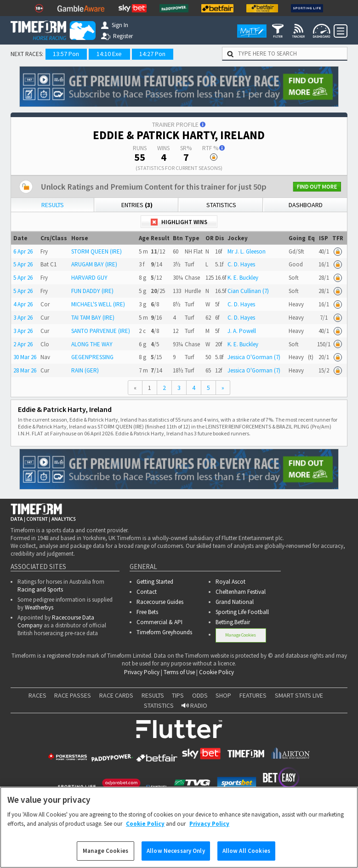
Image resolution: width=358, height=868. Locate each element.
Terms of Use (179, 672)
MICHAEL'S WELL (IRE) (98, 304)
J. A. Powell (242, 331)
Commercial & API (159, 622)
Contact (147, 592)
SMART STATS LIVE (299, 695)
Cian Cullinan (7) (248, 291)
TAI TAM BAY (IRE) (93, 318)
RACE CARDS (116, 695)
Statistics (221, 205)
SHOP (223, 695)
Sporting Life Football (242, 612)
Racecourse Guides (160, 602)
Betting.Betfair (233, 622)
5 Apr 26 (23, 264)
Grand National (235, 602)
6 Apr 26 (23, 251)
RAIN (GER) (85, 370)
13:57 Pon (66, 54)
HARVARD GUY (89, 278)
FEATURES (253, 695)
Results (53, 205)
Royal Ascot (230, 582)
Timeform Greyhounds (164, 632)
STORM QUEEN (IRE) (97, 251)
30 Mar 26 (25, 357)
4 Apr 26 (23, 304)
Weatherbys (39, 607)
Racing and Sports (40, 589)
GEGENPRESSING (92, 357)
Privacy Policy (142, 672)
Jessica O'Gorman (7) (254, 357)
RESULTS (153, 695)
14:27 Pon (152, 54)
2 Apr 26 (23, 344)
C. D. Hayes (241, 264)
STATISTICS (159, 705)
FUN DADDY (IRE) (92, 291)
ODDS (200, 695)
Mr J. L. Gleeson (247, 251)
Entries (137, 205)
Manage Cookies (241, 635)
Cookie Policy (216, 672)
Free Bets (147, 612)
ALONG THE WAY (92, 344)
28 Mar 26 (25, 370)
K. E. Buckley (243, 278)
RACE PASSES (73, 695)
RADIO (194, 705)
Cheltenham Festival (241, 592)
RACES (37, 695)
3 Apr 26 (23, 318)
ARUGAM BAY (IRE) (94, 264)
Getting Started (155, 582)
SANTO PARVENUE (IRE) (101, 331)
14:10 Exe (109, 54)
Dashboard (306, 205)
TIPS (178, 695)
